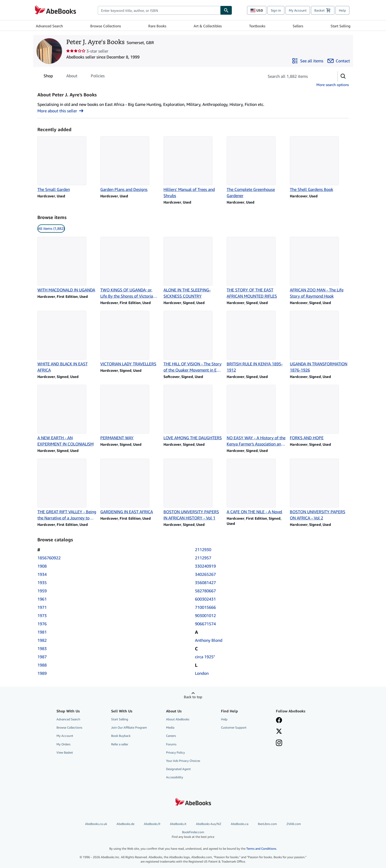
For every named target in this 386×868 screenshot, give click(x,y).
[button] (343, 76)
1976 (42, 624)
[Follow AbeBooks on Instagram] (279, 743)
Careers (171, 736)
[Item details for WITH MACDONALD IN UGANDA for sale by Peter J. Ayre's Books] (67, 265)
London (202, 673)
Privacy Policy (175, 752)
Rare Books (157, 26)
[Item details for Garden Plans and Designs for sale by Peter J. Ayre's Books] (130, 164)
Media (170, 727)
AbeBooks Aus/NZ (209, 824)
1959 (42, 591)
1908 (42, 566)
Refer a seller (120, 744)
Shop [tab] (48, 77)
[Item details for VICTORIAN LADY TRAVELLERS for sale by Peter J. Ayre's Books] (130, 339)
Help (342, 10)
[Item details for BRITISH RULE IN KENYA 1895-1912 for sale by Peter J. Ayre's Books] (256, 342)
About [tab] (72, 77)
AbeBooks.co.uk (96, 824)
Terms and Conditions (261, 849)
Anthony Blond (209, 640)
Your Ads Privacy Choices (183, 761)
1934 (42, 574)
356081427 (205, 583)
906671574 (205, 624)
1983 (42, 648)
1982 (42, 640)
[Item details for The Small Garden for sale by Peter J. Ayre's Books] (67, 164)
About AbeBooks (178, 719)
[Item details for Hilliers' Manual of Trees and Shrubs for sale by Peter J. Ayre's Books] (193, 167)
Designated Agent (178, 769)
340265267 (205, 574)
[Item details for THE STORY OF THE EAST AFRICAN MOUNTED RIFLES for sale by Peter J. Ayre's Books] (256, 268)
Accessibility (175, 777)
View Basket (65, 752)
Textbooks (257, 26)
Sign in (276, 10)
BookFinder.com (193, 834)
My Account (298, 10)
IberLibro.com (267, 824)
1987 (42, 657)
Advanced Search (49, 26)
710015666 (205, 607)
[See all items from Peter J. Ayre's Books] (308, 61)
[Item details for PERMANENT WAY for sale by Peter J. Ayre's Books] (130, 413)
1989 (42, 673)
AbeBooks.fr (152, 824)
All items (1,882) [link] (51, 228)
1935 (42, 583)
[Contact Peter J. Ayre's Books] (339, 61)
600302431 (205, 599)
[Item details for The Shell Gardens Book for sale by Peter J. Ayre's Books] (319, 164)
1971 (42, 607)
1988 (42, 665)
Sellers (298, 26)
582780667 (205, 591)
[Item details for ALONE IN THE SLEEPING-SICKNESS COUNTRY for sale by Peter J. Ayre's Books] (193, 268)
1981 (42, 632)
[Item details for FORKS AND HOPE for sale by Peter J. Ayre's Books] (319, 413)
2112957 (203, 558)
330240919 (205, 566)
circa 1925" (205, 657)
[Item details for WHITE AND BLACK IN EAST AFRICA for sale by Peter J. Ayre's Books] (67, 342)
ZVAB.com (294, 824)
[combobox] (159, 10)
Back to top (193, 697)
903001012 (205, 616)
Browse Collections (106, 26)
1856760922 (49, 558)
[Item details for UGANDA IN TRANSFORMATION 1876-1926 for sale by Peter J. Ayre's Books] (319, 342)
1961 (42, 599)
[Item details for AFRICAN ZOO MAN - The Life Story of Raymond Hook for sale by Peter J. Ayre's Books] (319, 268)
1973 (42, 616)
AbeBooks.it (178, 824)
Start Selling (340, 26)
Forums (171, 744)
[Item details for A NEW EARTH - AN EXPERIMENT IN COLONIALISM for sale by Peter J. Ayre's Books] (67, 416)
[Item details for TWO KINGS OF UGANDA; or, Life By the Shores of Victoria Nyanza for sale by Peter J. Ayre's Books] (130, 268)
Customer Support (234, 727)
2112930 (203, 550)
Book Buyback (121, 736)
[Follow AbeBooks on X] (279, 732)
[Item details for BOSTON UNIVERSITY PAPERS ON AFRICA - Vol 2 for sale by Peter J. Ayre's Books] (319, 490)
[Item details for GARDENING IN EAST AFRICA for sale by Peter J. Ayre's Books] (130, 487)
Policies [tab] (98, 77)
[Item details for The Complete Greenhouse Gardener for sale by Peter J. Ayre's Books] (256, 167)
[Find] (226, 10)
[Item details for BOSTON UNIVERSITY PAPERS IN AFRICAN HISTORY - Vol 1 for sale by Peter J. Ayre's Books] (193, 490)
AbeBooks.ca (240, 824)
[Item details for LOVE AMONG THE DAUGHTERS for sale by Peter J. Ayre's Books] (193, 413)
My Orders (63, 744)
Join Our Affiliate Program (129, 727)
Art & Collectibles (208, 26)
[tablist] (74, 76)
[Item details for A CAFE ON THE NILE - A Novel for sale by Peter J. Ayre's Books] (256, 487)
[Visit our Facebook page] (279, 721)
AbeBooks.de (125, 824)
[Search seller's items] (296, 76)
